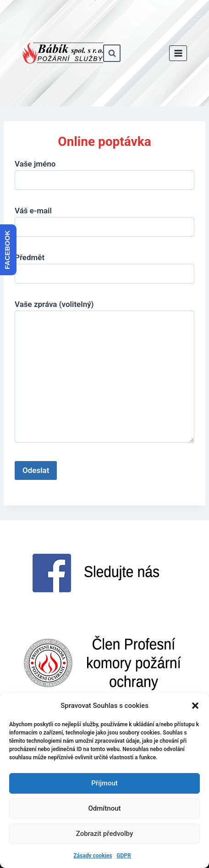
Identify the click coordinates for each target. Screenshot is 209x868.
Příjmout (104, 783)
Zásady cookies (93, 856)
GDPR (124, 856)
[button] (195, 706)
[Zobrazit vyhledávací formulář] (112, 53)
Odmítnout (105, 808)
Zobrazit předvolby (105, 834)
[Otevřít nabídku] (178, 53)
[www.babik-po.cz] (63, 53)
